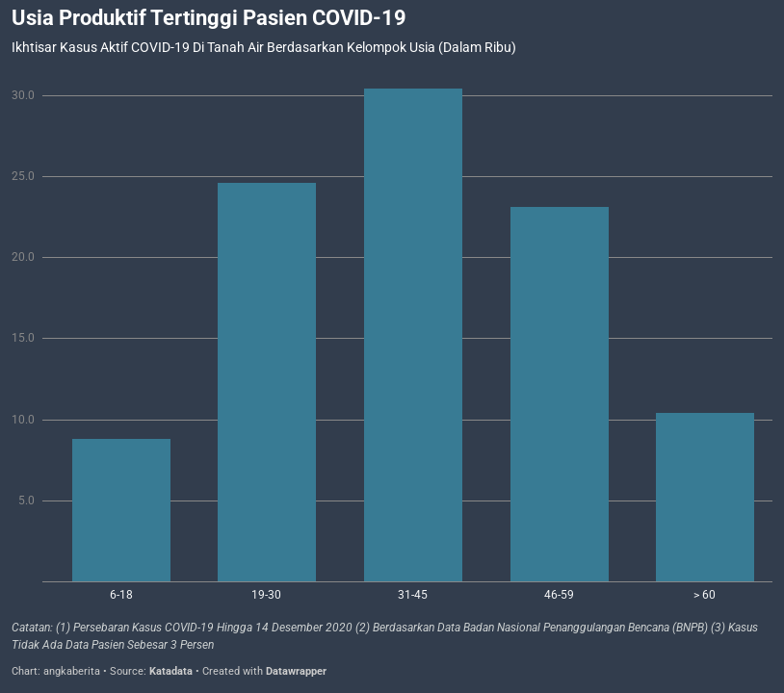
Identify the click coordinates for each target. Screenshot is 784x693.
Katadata (171, 671)
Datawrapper (296, 671)
